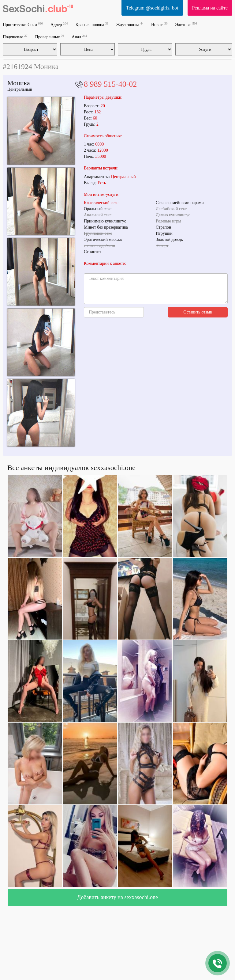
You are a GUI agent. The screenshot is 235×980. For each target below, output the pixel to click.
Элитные (186, 24)
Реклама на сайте (210, 8)
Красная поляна (92, 24)
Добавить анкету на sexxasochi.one (117, 897)
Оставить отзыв (198, 312)
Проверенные (50, 37)
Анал (79, 37)
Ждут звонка (130, 24)
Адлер (59, 24)
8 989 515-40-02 (110, 84)
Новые (159, 24)
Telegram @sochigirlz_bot (152, 8)
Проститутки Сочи (23, 24)
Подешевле (15, 37)
